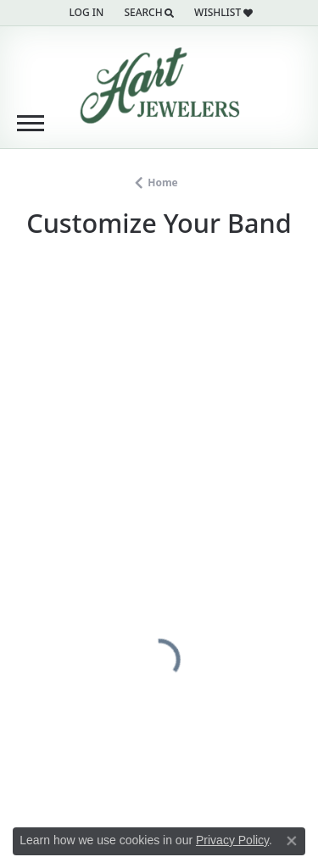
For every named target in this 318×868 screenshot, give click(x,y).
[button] (84, 13)
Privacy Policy (232, 840)
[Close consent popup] (292, 841)
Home (163, 182)
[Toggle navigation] (31, 123)
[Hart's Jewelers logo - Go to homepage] (159, 86)
